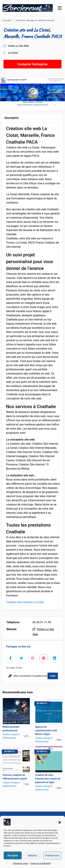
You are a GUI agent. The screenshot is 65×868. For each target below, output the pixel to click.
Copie (53, 676)
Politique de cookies (21, 863)
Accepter (13, 856)
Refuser (32, 856)
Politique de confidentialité (40, 863)
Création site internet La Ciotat (25, 602)
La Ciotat (13, 53)
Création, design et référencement (35, 20)
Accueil (7, 20)
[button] (60, 822)
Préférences (52, 856)
